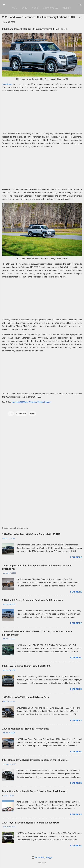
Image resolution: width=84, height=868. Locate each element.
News (35, 8)
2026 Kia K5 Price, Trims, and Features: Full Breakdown (33, 600)
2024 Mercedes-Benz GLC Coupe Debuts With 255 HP (31, 534)
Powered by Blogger (42, 858)
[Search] (80, 5)
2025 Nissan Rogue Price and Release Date (26, 729)
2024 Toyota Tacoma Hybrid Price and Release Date (31, 823)
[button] (80, 18)
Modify (67, 8)
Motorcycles (50, 8)
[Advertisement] (42, 113)
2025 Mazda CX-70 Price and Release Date (25, 697)
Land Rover (7, 84)
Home (14, 8)
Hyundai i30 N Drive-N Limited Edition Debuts (31, 402)
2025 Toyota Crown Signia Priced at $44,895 (27, 666)
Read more (76, 557)
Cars (24, 8)
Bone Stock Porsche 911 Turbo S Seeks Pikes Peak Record (35, 791)
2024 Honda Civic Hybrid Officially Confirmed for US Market (35, 760)
